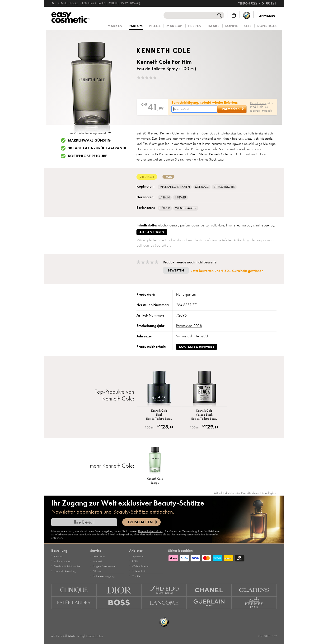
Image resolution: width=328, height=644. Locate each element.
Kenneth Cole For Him (164, 62)
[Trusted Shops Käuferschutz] (247, 15)
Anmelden (267, 16)
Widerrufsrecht (140, 566)
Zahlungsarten (62, 561)
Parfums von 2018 (189, 326)
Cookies (136, 576)
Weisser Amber (186, 208)
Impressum (138, 556)
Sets (248, 26)
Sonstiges (267, 26)
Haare (213, 26)
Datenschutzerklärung (151, 531)
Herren (195, 26)
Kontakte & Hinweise (197, 347)
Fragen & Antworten (105, 566)
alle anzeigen (152, 232)
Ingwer (181, 198)
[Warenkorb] (234, 15)
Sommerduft (184, 336)
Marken (115, 26)
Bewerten (176, 270)
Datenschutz (139, 571)
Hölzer (165, 208)
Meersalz (202, 187)
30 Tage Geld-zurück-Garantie (97, 148)
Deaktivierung (259, 103)
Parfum (136, 26)
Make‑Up (174, 26)
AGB (135, 561)
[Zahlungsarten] (222, 557)
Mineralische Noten (175, 187)
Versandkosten (94, 636)
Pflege (155, 26)
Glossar (97, 571)
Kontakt (97, 561)
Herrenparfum (186, 294)
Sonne (232, 26)
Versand (59, 556)
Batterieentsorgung (104, 576)
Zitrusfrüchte (224, 187)
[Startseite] (53, 3)
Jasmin (165, 198)
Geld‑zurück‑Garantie (67, 566)
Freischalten (140, 522)
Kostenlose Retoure (87, 156)
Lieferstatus (99, 556)
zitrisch (147, 177)
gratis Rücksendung (65, 571)
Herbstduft (201, 336)
